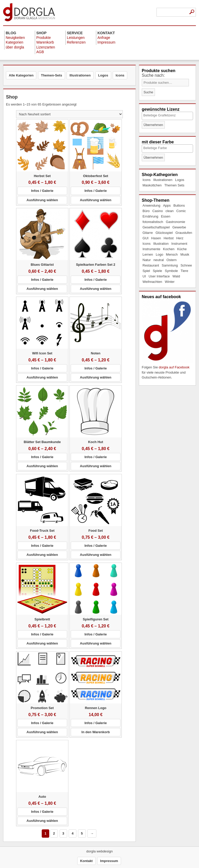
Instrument (179, 244)
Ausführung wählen (42, 200)
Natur (147, 260)
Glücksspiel (164, 233)
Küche (182, 249)
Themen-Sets (52, 75)
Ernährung (150, 216)
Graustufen (184, 233)
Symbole (171, 271)
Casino (158, 211)
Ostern (171, 260)
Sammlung (170, 265)
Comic (181, 211)
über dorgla (15, 47)
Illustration (161, 244)
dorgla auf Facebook (174, 367)
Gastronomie (175, 222)
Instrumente (151, 249)
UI (144, 276)
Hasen (156, 238)
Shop (41, 33)
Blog (11, 33)
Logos (180, 180)
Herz (180, 238)
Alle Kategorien (21, 75)
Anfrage (104, 38)
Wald (176, 276)
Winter (170, 282)
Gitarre (148, 233)
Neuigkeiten (15, 38)
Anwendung (151, 205)
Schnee (186, 265)
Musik (185, 254)
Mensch (172, 254)
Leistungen (76, 38)
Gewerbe (179, 227)
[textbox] (167, 115)
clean (170, 211)
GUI (145, 238)
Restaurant (151, 265)
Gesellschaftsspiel (156, 227)
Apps (167, 205)
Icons (147, 180)
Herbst (169, 238)
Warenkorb (45, 42)
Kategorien (15, 42)
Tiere (184, 271)
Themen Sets (174, 185)
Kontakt (106, 33)
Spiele (157, 271)
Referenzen (76, 42)
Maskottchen (152, 185)
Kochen (169, 249)
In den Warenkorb (95, 732)
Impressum (106, 42)
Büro (146, 211)
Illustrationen (163, 180)
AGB (40, 52)
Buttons (179, 205)
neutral (159, 260)
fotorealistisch (153, 222)
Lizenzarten (46, 47)
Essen (166, 216)
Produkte (44, 38)
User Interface (159, 276)
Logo (159, 254)
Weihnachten (152, 282)
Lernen (148, 254)
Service (75, 33)
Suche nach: (153, 75)
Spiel (146, 271)
